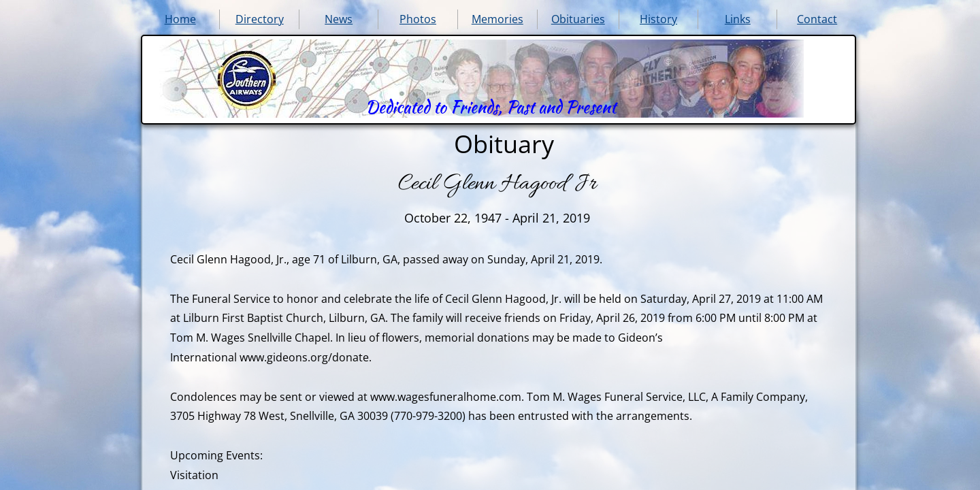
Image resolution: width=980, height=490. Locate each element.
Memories (497, 19)
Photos (418, 19)
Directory (260, 19)
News (339, 19)
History (658, 19)
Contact (817, 19)
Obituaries (578, 19)
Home (180, 19)
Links (738, 19)
